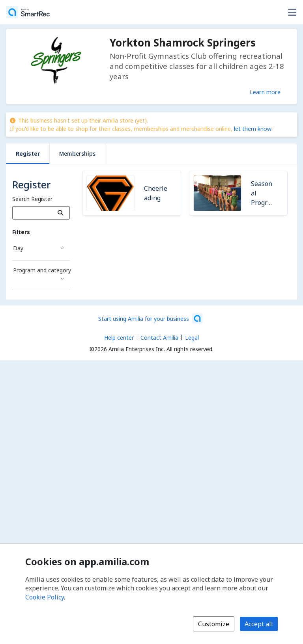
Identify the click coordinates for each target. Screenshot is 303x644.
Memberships (77, 154)
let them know (253, 129)
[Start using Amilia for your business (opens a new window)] (150, 318)
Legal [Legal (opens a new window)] (192, 338)
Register (28, 154)
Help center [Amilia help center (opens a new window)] (119, 338)
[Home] (28, 12)
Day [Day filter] (18, 248)
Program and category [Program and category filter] (41, 270)
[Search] (61, 213)
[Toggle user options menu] (292, 12)
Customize (214, 624)
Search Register (32, 199)
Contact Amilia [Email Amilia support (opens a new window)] (159, 338)
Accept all (259, 624)
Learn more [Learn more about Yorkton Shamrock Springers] (265, 92)
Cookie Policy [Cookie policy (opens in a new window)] (45, 597)
